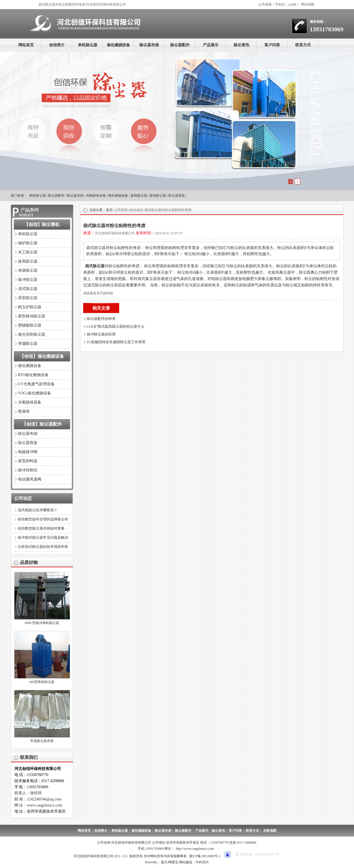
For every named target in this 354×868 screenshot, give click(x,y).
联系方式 (303, 45)
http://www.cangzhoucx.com (195, 849)
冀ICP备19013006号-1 (205, 856)
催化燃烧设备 (118, 45)
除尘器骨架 (177, 196)
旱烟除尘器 (28, 344)
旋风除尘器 (139, 196)
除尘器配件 (180, 45)
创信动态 (136, 210)
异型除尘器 (28, 298)
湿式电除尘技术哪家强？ (38, 510)
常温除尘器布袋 (42, 741)
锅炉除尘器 (28, 243)
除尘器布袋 (149, 45)
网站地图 (308, 4)
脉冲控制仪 (28, 470)
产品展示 (211, 45)
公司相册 (265, 4)
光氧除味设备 (96, 196)
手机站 (280, 4)
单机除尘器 (88, 45)
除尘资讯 (241, 45)
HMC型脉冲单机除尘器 (42, 623)
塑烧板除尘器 (30, 325)
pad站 (293, 4)
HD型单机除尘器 (42, 682)
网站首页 (26, 45)
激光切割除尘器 (32, 334)
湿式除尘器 (28, 289)
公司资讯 (121, 210)
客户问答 (272, 45)
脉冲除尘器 (28, 280)
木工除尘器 (28, 252)
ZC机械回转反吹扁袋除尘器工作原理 (116, 342)
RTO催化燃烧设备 (33, 375)
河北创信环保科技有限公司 (115, 233)
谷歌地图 (270, 831)
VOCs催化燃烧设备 (35, 393)
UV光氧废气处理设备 (36, 384)
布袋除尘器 (28, 270)
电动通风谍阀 (30, 479)
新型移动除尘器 (32, 316)
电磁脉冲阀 (28, 452)
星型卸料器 (28, 461)
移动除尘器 (158, 196)
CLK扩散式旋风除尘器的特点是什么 (116, 326)
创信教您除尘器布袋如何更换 (41, 528)
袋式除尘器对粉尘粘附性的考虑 (168, 210)
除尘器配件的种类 (101, 319)
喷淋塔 (24, 411)
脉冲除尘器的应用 (101, 334)
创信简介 (57, 45)
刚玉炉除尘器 (30, 307)
